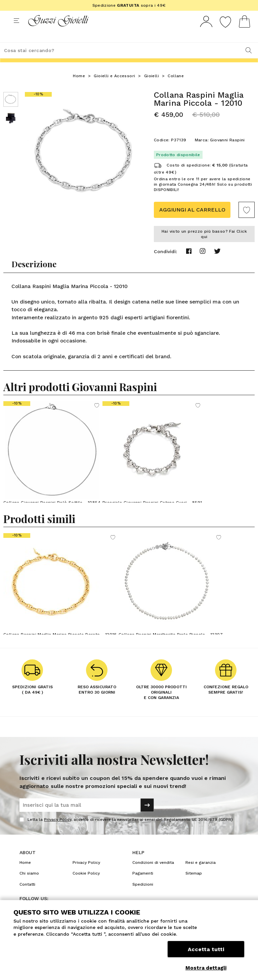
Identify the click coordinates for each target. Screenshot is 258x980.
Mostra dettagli (206, 968)
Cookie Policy (86, 886)
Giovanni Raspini (227, 152)
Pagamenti (143, 886)
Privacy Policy (58, 832)
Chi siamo (29, 886)
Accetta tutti (206, 952)
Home (79, 88)
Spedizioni (143, 897)
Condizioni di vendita (153, 875)
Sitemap (194, 886)
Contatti (27, 897)
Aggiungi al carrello (192, 222)
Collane (176, 88)
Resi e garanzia (201, 875)
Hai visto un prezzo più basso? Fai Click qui (204, 246)
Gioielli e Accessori (114, 88)
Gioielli (152, 88)
